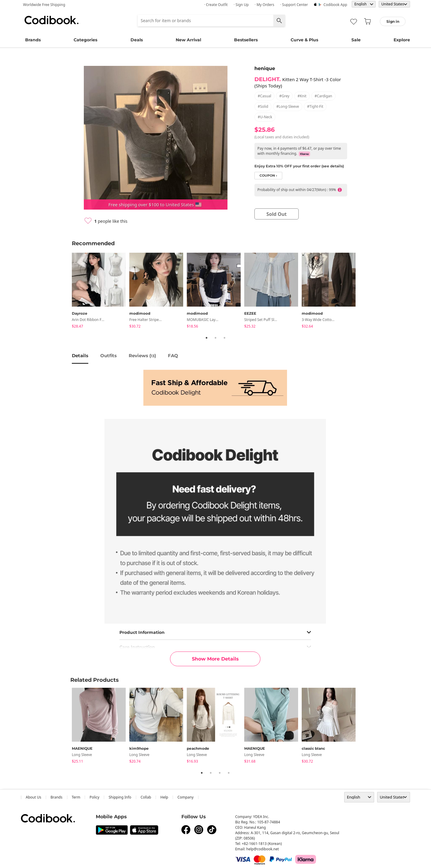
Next (364, 292)
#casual (264, 96)
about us (34, 797)
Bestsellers (246, 40)
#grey (284, 96)
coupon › (268, 176)
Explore (402, 40)
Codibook (51, 20)
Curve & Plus (304, 40)
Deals (137, 40)
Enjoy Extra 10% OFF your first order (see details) (299, 166)
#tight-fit (315, 106)
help (164, 797)
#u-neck (265, 117)
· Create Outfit (216, 5)
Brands (33, 40)
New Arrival (188, 40)
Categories (85, 40)
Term (76, 797)
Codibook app (335, 5)
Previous (67, 292)
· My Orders (264, 5)
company (186, 797)
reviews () (142, 356)
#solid (263, 106)
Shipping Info (120, 797)
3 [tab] (224, 338)
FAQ (173, 356)
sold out (277, 214)
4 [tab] (229, 773)
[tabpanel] (101, 291)
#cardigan (323, 96)
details (80, 356)
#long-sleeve (288, 106)
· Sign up (241, 5)
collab (146, 797)
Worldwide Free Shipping (44, 5)
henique (265, 68)
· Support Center (294, 5)
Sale (356, 40)
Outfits (108, 356)
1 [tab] (207, 338)
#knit (302, 96)
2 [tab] (215, 338)
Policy (94, 797)
